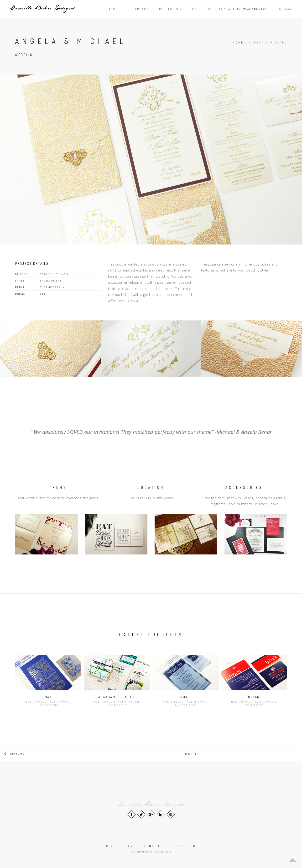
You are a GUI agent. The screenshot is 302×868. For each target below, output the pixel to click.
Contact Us (243, 9)
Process (144, 9)
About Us (119, 9)
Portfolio (170, 9)
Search (288, 9)
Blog (208, 9)
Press (193, 9)
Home (238, 43)
